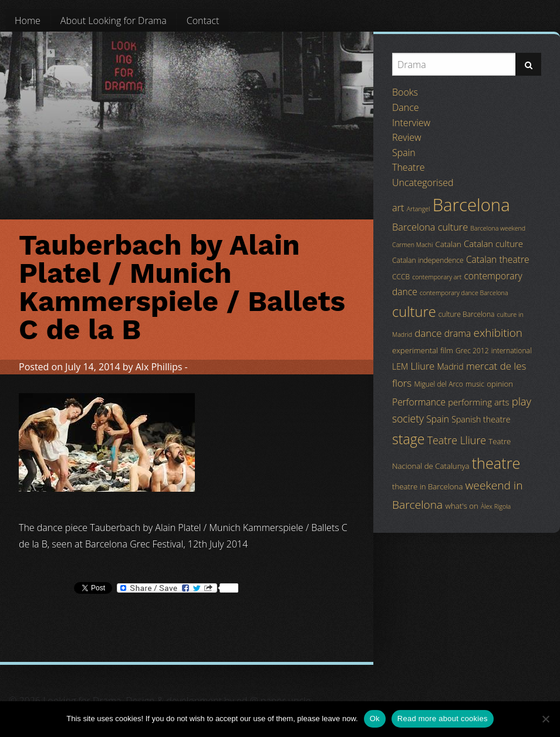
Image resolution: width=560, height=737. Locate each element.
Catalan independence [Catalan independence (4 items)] (428, 260)
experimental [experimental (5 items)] (415, 350)
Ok (375, 719)
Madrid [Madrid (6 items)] (450, 366)
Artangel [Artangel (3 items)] (419, 209)
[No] (545, 719)
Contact (203, 21)
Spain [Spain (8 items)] (438, 419)
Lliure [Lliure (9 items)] (423, 366)
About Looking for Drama (114, 21)
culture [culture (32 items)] (414, 312)
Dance (406, 107)
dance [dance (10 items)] (428, 333)
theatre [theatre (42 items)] (496, 463)
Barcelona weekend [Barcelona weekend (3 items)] (498, 228)
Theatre (408, 167)
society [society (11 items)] (408, 418)
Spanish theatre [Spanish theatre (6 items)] (481, 419)
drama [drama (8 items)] (458, 333)
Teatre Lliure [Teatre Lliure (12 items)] (457, 440)
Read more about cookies (443, 719)
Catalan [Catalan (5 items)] (448, 244)
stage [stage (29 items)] (408, 439)
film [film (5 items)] (447, 350)
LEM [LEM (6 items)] (400, 366)
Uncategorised (423, 182)
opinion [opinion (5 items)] (500, 384)
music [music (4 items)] (475, 384)
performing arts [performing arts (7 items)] (478, 402)
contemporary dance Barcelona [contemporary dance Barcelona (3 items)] (464, 293)
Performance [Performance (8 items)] (419, 402)
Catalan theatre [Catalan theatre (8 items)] (498, 259)
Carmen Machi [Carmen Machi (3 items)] (412, 245)
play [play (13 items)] (522, 401)
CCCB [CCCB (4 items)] (401, 277)
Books (405, 92)
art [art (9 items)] (398, 208)
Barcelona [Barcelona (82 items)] (471, 205)
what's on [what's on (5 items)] (461, 506)
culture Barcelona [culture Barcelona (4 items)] (467, 314)
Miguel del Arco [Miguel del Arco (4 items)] (438, 384)
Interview (411, 123)
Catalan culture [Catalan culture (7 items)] (493, 244)
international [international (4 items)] (512, 351)
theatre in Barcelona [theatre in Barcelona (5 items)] (427, 486)
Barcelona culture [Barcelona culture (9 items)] (430, 227)
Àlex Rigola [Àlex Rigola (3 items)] (496, 506)
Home (28, 21)
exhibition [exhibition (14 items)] (498, 333)
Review (407, 137)
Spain (404, 153)
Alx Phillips (159, 367)
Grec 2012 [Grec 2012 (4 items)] (472, 351)
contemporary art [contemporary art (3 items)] (437, 277)
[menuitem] (28, 21)
